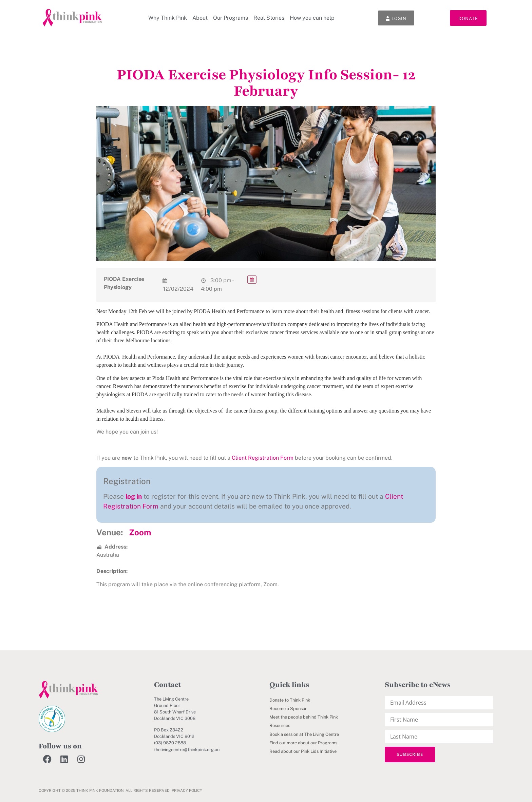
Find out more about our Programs (303, 743)
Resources (280, 725)
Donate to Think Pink (290, 700)
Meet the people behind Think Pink (304, 717)
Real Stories (269, 18)
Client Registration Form (263, 458)
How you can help (312, 18)
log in (134, 496)
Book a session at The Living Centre (304, 734)
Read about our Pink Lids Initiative (303, 751)
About (200, 18)
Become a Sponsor (288, 709)
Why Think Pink (167, 18)
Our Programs (230, 18)
